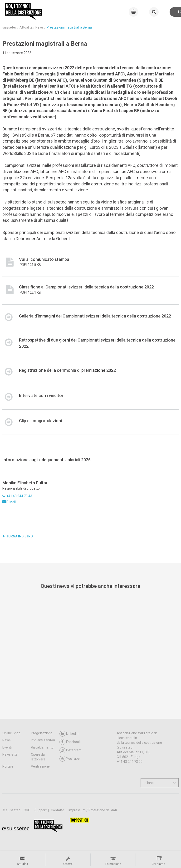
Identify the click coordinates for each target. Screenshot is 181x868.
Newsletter (11, 754)
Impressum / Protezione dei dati (93, 810)
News (7, 740)
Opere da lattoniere (38, 757)
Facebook (70, 742)
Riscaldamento (42, 747)
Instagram (71, 750)
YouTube (70, 759)
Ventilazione (40, 766)
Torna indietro (18, 536)
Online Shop (11, 733)
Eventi (7, 747)
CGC (27, 810)
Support (41, 810)
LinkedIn (69, 734)
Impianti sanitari (43, 740)
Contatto (58, 810)
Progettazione (42, 733)
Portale (8, 766)
